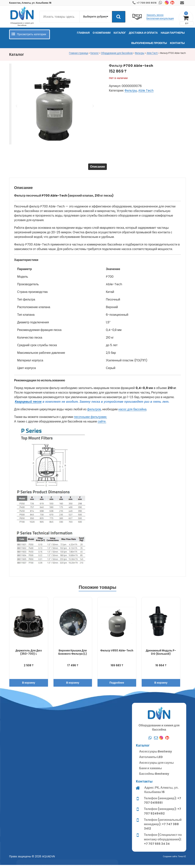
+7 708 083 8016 (147, 3)
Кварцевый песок (28, 405)
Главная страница (78, 53)
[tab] (97, 168)
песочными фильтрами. (90, 420)
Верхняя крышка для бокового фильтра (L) (73, 655)
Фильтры (140, 53)
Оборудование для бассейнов (117, 53)
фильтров (94, 412)
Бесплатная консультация (160, 18)
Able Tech (152, 53)
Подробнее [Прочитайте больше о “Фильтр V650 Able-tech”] (117, 686)
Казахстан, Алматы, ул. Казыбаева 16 (30, 3)
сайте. (102, 424)
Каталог (95, 53)
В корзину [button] (29, 686)
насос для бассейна (132, 412)
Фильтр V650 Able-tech (117, 654)
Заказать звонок (155, 15)
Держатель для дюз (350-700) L (29, 655)
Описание (97, 168)
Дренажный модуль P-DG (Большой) (161, 655)
